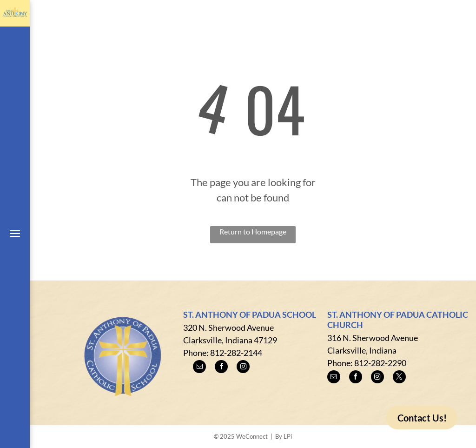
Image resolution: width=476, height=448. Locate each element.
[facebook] (221, 368)
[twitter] (399, 378)
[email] (199, 368)
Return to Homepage (253, 231)
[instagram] (243, 368)
